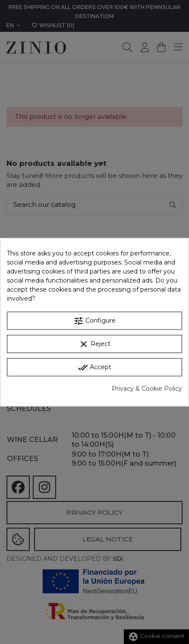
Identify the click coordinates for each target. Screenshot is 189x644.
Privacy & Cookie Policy (147, 388)
